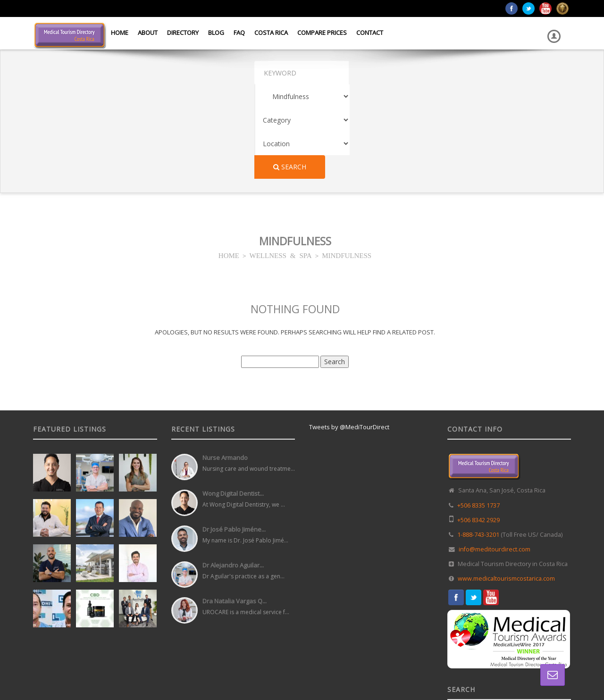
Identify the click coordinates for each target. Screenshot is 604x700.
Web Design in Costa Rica (260, 671)
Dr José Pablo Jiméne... (234, 435)
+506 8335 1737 (478, 411)
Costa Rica (271, 33)
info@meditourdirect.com (495, 455)
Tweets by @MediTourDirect (349, 333)
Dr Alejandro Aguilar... (233, 471)
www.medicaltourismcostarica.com (506, 484)
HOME (229, 161)
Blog (216, 33)
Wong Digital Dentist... (233, 399)
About (148, 33)
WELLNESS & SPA (281, 161)
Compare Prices (322, 33)
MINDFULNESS (347, 161)
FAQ (239, 33)
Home (120, 33)
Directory (183, 33)
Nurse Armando (225, 363)
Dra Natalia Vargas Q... (235, 507)
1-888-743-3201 (478, 440)
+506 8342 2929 (478, 426)
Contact (370, 33)
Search (492, 72)
